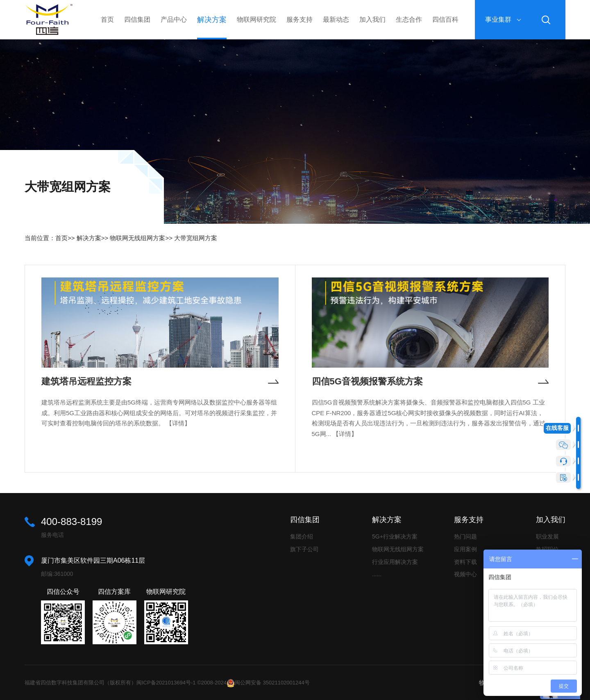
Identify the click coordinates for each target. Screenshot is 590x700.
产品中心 (174, 19)
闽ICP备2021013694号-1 (166, 683)
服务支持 (300, 19)
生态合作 (409, 19)
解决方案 (212, 20)
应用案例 (465, 549)
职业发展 (547, 536)
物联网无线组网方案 (137, 238)
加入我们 (372, 19)
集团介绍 (302, 536)
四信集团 (137, 19)
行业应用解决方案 (395, 562)
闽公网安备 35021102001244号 (272, 683)
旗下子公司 (304, 549)
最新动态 (336, 19)
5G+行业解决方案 (395, 536)
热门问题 (465, 536)
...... (377, 574)
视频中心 (465, 574)
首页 (107, 19)
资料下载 (465, 562)
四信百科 (445, 19)
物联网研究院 (256, 19)
